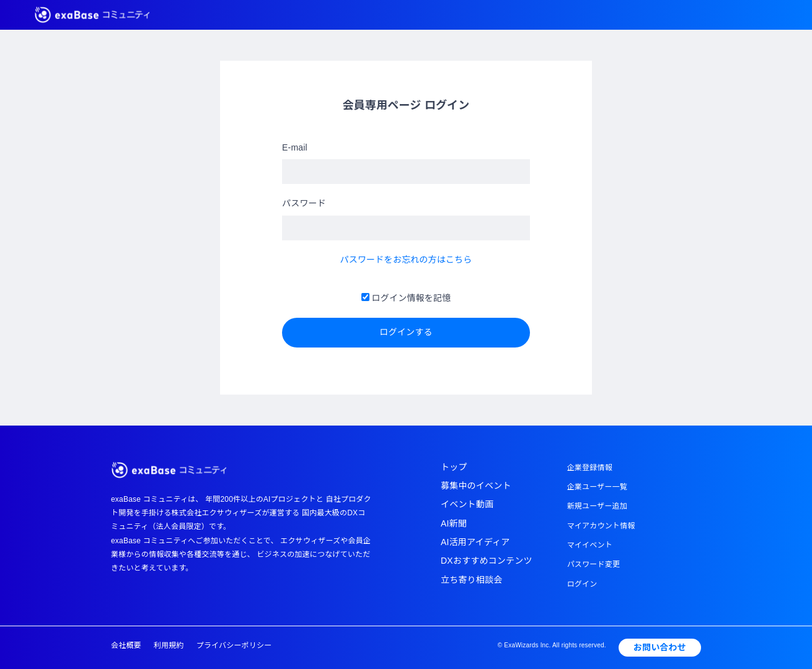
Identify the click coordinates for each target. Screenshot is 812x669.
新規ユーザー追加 (597, 506)
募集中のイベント (476, 486)
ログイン (582, 584)
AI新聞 (454, 523)
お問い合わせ (660, 647)
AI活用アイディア (475, 542)
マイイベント (590, 545)
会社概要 (126, 645)
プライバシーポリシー (234, 645)
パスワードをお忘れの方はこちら (406, 260)
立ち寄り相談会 (471, 580)
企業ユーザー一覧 (597, 487)
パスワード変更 (594, 564)
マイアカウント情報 (601, 526)
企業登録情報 (590, 468)
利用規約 (169, 645)
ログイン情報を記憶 (406, 298)
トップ (454, 467)
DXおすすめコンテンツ (487, 561)
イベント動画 (467, 504)
